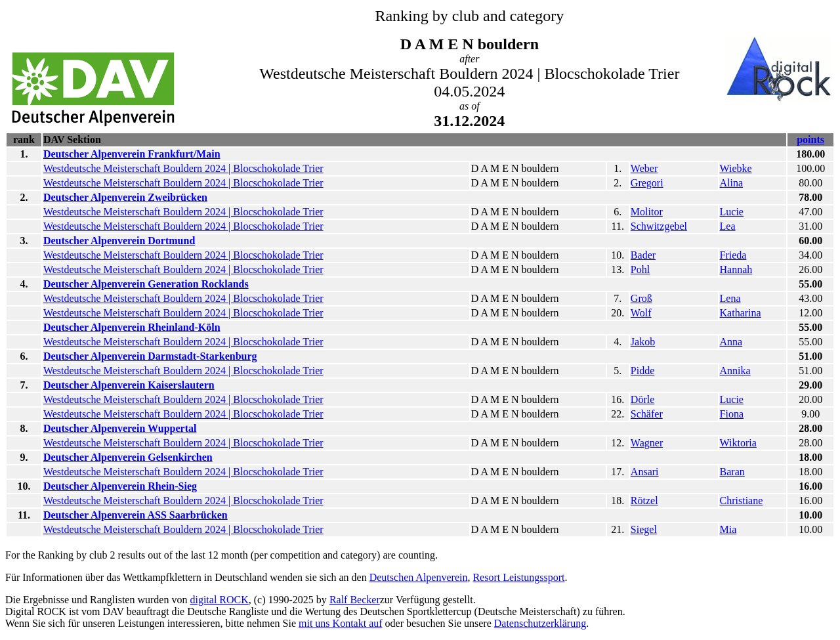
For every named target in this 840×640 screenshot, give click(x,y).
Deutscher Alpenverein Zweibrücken (125, 197)
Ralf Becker (355, 600)
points (810, 139)
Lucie (732, 212)
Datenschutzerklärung (540, 623)
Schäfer (647, 414)
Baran (732, 472)
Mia (728, 529)
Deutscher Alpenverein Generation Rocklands (146, 284)
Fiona (732, 414)
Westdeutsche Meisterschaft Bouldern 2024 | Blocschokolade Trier (183, 168)
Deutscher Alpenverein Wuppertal (120, 428)
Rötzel (644, 501)
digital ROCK (219, 600)
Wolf (641, 313)
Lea (728, 226)
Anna (731, 342)
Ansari (645, 472)
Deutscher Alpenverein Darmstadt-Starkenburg (150, 356)
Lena (730, 298)
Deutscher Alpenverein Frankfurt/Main (132, 154)
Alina (732, 183)
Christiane (742, 501)
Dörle (642, 399)
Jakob (643, 342)
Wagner (647, 443)
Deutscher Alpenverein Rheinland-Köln (132, 327)
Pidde (642, 371)
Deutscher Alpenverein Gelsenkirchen (128, 457)
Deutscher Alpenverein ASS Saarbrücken (136, 515)
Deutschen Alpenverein (419, 577)
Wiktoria (738, 443)
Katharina (741, 313)
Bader (643, 255)
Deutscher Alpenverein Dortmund (119, 241)
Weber (644, 168)
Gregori (647, 183)
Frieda (733, 255)
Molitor (647, 212)
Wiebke (736, 168)
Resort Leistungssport (518, 577)
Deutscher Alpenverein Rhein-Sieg (120, 486)
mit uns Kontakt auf (341, 623)
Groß (641, 298)
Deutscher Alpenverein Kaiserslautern (129, 385)
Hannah (736, 269)
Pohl (640, 269)
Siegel (644, 529)
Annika (735, 371)
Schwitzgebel (659, 226)
